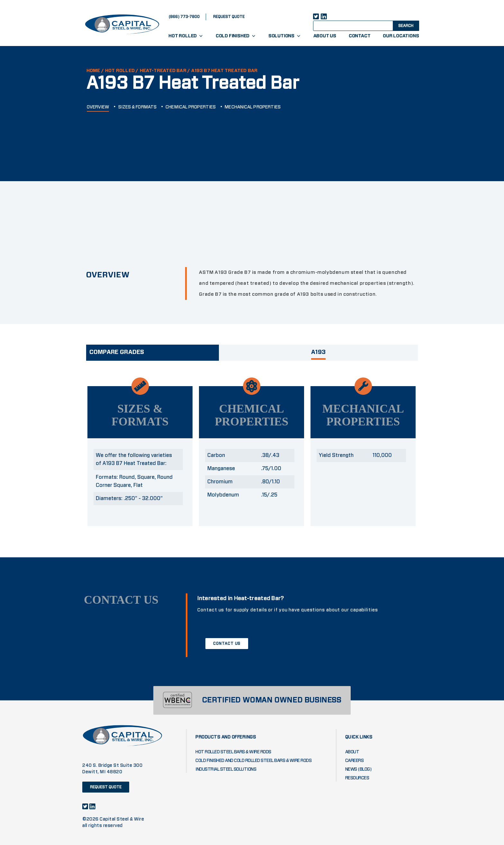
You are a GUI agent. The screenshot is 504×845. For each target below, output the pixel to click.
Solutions (285, 36)
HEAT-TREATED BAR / (165, 71)
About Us (325, 36)
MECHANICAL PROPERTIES (253, 107)
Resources (357, 778)
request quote (229, 17)
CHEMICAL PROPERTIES (191, 107)
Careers (355, 761)
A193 (318, 352)
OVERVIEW (98, 107)
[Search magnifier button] (405, 25)
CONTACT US (227, 644)
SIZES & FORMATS (138, 107)
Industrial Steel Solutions (226, 769)
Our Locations (401, 36)
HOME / (95, 71)
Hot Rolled (186, 36)
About (352, 752)
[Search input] (359, 25)
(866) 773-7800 (184, 17)
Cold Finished (236, 36)
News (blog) (359, 769)
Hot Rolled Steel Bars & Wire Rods (233, 752)
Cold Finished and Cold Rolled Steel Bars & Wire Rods (253, 761)
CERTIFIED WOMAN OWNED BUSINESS (272, 700)
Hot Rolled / (122, 71)
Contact (360, 36)
